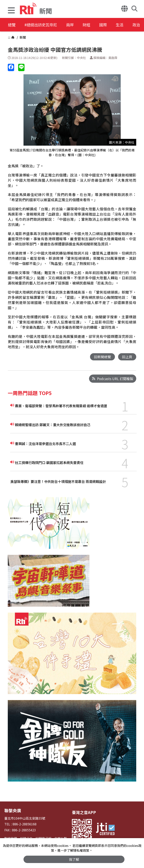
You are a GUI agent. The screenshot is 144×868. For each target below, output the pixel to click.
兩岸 (74, 25)
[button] (11, 11)
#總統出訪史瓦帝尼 (43, 25)
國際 (110, 25)
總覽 (12, 25)
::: (9, 37)
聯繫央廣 (12, 811)
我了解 (74, 859)
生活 (128, 25)
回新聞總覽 (102, 357)
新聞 (22, 37)
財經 (92, 25)
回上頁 (127, 357)
